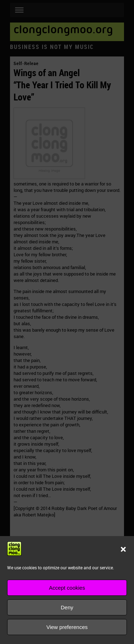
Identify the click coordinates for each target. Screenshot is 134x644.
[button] (123, 549)
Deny (67, 607)
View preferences (67, 627)
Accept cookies (67, 588)
